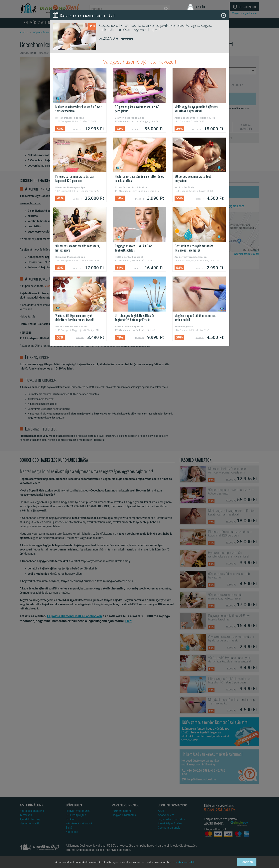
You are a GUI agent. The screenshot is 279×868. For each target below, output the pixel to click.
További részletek (184, 862)
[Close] (224, 15)
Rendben (247, 862)
